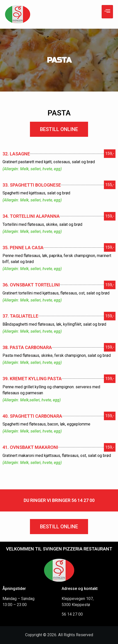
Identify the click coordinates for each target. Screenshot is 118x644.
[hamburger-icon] (107, 12)
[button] (59, 129)
